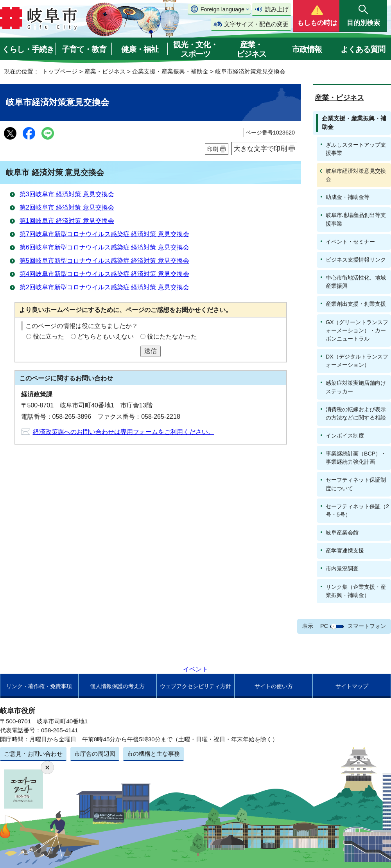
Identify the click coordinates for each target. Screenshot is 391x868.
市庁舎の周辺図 (95, 754)
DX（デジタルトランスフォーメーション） (357, 361)
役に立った (48, 336)
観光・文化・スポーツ (195, 49)
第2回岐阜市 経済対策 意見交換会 (67, 207)
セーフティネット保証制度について (356, 484)
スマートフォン (367, 626)
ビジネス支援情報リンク (356, 260)
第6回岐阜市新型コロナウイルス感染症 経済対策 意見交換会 (104, 247)
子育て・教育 (84, 49)
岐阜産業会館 (342, 533)
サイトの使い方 (274, 686)
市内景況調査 (342, 569)
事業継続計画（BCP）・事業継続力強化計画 (356, 458)
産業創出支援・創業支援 (356, 304)
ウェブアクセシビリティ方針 (195, 686)
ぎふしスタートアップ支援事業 (356, 149)
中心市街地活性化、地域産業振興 (356, 282)
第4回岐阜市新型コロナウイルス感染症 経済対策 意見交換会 (104, 274)
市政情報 (307, 49)
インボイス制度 (345, 436)
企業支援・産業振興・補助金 (170, 71)
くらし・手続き (28, 49)
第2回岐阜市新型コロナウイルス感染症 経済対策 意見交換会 (104, 287)
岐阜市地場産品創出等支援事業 (356, 219)
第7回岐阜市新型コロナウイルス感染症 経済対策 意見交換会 (104, 234)
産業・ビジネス (251, 49)
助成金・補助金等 (348, 197)
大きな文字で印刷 (260, 149)
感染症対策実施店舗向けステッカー (356, 387)
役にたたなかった (172, 336)
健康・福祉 (140, 49)
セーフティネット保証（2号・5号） (357, 510)
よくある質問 (363, 49)
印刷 (213, 149)
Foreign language (222, 9)
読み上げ (277, 9)
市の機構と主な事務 (153, 754)
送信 (151, 351)
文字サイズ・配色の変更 (256, 24)
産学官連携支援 (345, 551)
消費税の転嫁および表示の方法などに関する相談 (356, 413)
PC (324, 626)
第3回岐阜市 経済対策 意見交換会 (67, 194)
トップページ (60, 71)
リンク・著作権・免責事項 (39, 686)
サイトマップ (352, 686)
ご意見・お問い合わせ (33, 754)
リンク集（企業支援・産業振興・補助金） (356, 591)
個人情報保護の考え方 (117, 686)
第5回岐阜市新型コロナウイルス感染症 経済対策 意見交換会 (104, 261)
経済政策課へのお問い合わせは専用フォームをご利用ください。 (124, 432)
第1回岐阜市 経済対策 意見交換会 (67, 221)
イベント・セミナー (350, 242)
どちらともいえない (106, 336)
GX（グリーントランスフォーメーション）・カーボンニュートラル (357, 330)
